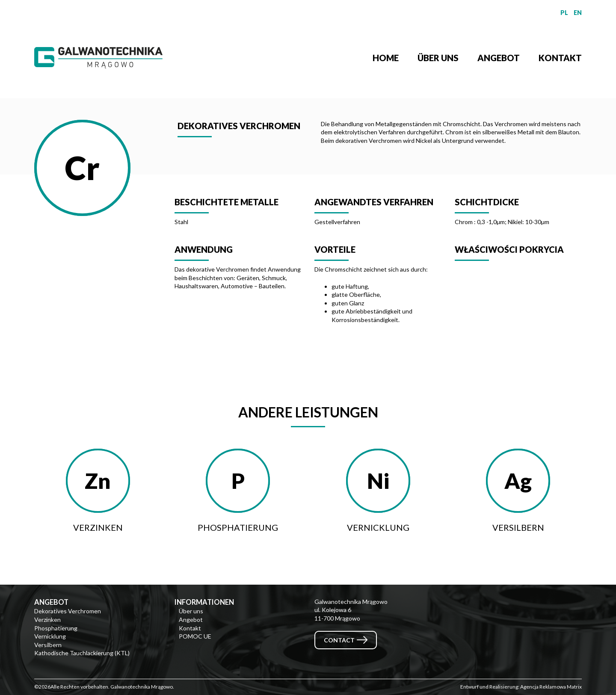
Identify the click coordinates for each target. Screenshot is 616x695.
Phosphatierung (56, 628)
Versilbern (48, 645)
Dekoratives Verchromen (68, 611)
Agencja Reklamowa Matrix (551, 687)
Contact (339, 640)
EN (578, 13)
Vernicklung (50, 636)
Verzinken (47, 620)
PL (564, 13)
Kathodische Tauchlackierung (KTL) (82, 653)
